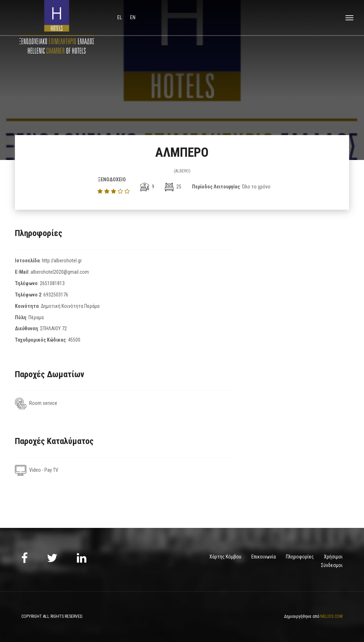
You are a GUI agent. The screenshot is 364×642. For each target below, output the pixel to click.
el (120, 17)
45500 (74, 340)
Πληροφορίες (300, 557)
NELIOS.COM (331, 616)
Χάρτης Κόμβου (225, 557)
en (133, 17)
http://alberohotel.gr (62, 261)
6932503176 (56, 295)
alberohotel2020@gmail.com (60, 272)
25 (173, 187)
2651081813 (52, 283)
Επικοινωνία (264, 557)
